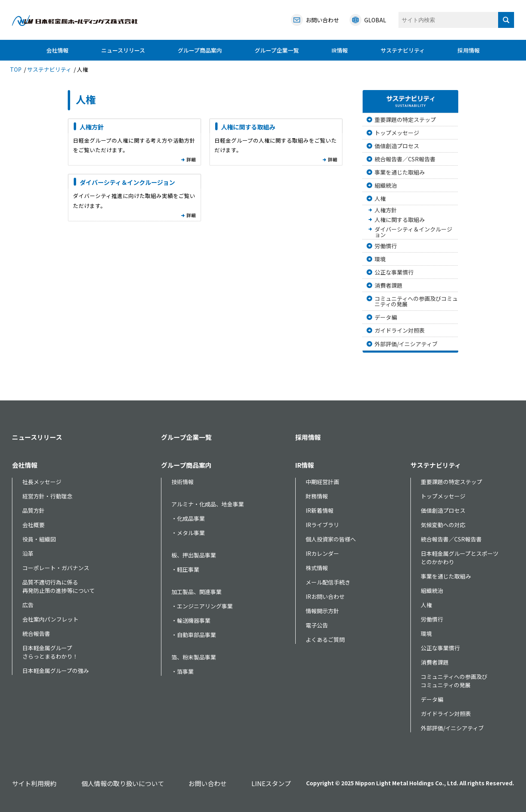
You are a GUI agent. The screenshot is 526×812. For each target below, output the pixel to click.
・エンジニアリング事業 (202, 606)
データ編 (386, 317)
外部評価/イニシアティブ (406, 344)
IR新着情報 (320, 510)
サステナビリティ (403, 50)
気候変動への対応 (443, 525)
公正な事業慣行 (394, 272)
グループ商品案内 (200, 50)
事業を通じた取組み (400, 172)
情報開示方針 (322, 611)
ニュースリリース (123, 50)
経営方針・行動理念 (47, 496)
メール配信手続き (328, 582)
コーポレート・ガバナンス (56, 568)
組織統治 (386, 185)
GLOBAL (375, 20)
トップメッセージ (397, 133)
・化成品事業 (188, 518)
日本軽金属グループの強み (56, 671)
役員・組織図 (39, 539)
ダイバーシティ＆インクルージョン (127, 182)
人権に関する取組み (248, 127)
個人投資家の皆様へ (331, 539)
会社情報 (57, 50)
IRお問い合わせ (325, 596)
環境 (380, 259)
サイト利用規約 (34, 783)
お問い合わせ (208, 783)
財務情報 (317, 496)
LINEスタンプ (271, 783)
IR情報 (340, 50)
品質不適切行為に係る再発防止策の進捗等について (59, 586)
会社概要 (33, 525)
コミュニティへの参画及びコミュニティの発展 (416, 301)
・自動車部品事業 (194, 635)
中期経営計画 (322, 482)
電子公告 (317, 625)
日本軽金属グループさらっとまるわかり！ (50, 652)
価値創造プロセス (397, 146)
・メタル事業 (188, 533)
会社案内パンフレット (50, 619)
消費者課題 (389, 285)
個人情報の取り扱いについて (123, 783)
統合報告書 (36, 634)
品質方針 (33, 510)
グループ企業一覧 (277, 50)
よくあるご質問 (325, 639)
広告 (28, 605)
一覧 (191, 161)
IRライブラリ (322, 525)
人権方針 (92, 127)
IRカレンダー (322, 553)
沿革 (28, 553)
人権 (380, 198)
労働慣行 (386, 246)
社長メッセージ (42, 482)
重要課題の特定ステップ (405, 120)
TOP (16, 69)
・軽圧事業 (185, 569)
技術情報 (183, 482)
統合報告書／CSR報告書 (405, 159)
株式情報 (317, 568)
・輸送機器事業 (191, 620)
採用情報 (469, 50)
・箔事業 (183, 671)
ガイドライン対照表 (400, 330)
